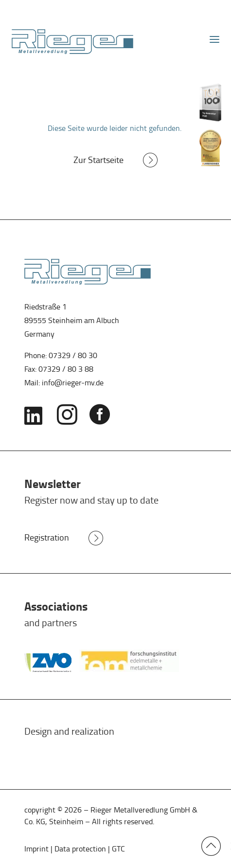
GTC (118, 849)
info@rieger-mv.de (73, 383)
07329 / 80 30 (73, 355)
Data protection (80, 849)
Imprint (37, 849)
